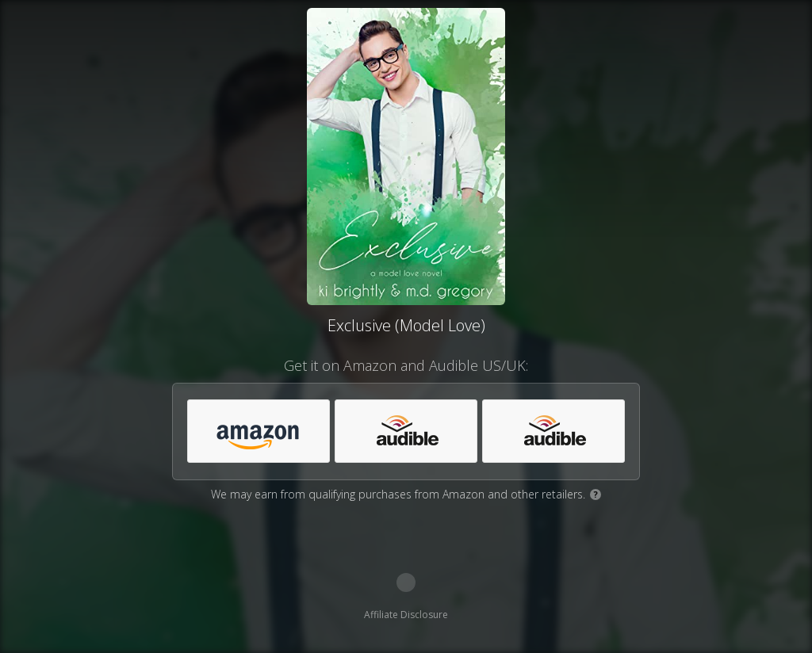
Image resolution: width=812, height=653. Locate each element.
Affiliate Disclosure (406, 615)
